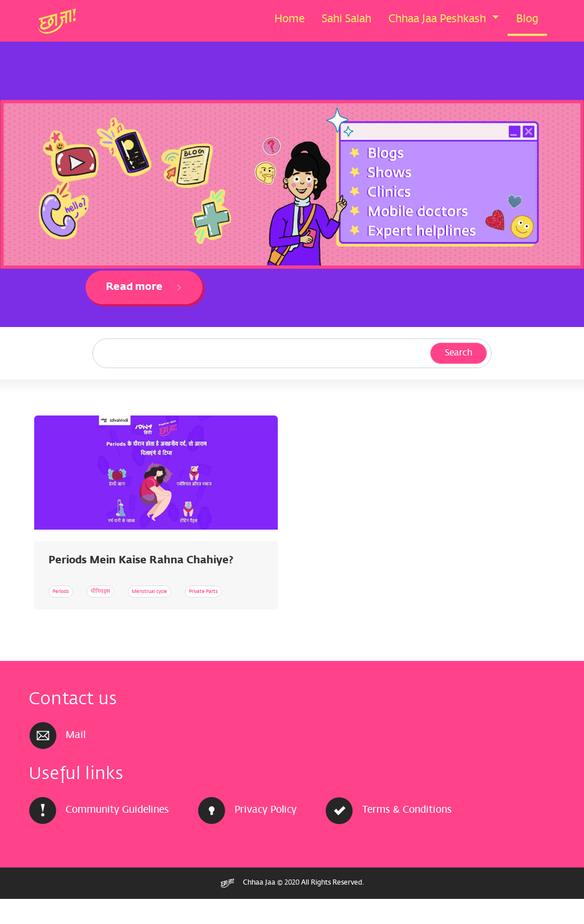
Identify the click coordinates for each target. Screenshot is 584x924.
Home (289, 19)
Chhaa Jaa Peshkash (439, 19)
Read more (144, 287)
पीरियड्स (133, 591)
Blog (527, 19)
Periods (71, 591)
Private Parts (81, 616)
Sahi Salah (346, 19)
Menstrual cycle (210, 591)
